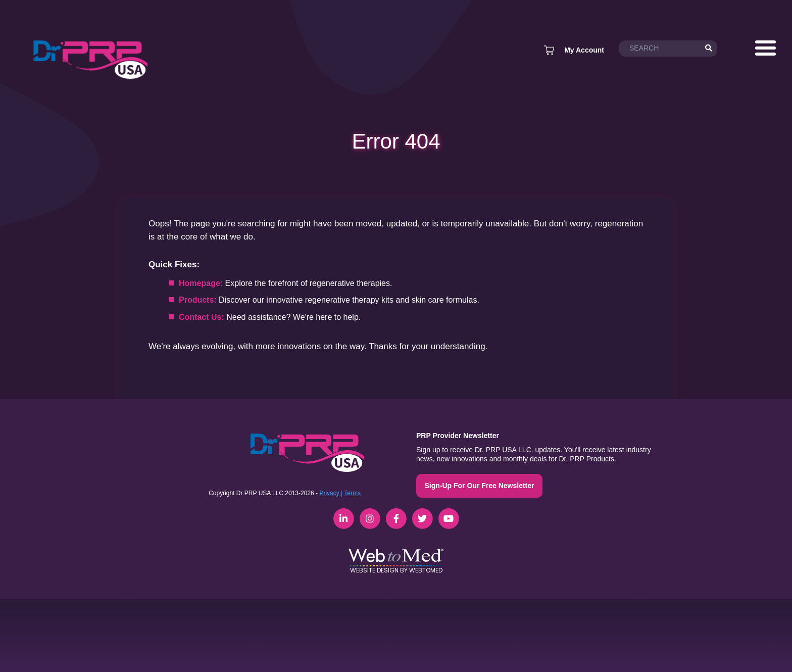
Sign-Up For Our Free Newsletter (479, 486)
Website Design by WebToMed (396, 570)
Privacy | (331, 493)
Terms (352, 493)
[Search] (709, 49)
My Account (584, 50)
